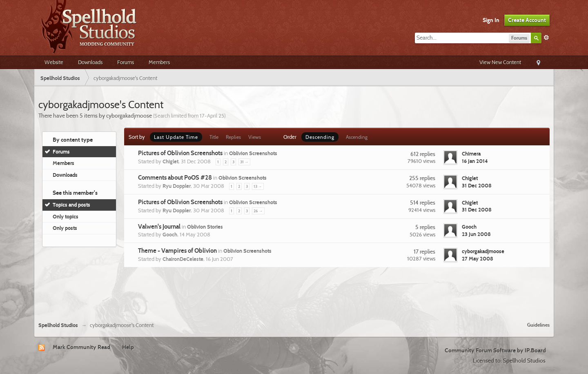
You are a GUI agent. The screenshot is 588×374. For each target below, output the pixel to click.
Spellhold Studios (58, 325)
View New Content (500, 62)
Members (159, 62)
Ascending (357, 137)
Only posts (65, 228)
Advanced (546, 38)
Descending (320, 137)
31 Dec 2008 (477, 185)
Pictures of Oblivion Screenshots (180, 153)
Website (54, 62)
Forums (126, 62)
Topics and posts (71, 205)
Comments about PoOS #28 (175, 178)
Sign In (491, 20)
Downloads (90, 62)
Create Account (527, 20)
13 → (258, 186)
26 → (258, 211)
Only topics (66, 216)
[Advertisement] (294, 293)
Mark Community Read (81, 347)
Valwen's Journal (159, 227)
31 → (244, 162)
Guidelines (538, 325)
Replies (233, 137)
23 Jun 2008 (476, 234)
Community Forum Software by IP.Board (495, 350)
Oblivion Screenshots (253, 153)
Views (255, 137)
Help (128, 347)
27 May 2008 (478, 258)
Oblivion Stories (205, 227)
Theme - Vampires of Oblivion (177, 251)
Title (214, 137)
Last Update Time (176, 137)
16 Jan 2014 (475, 161)
